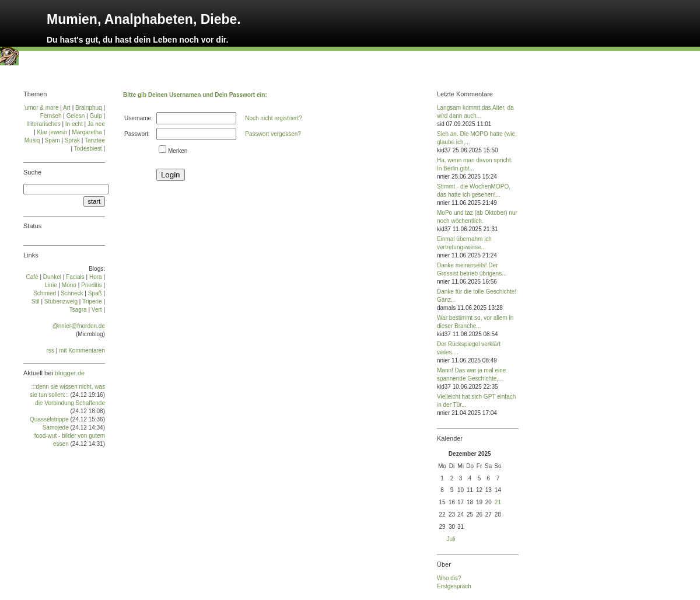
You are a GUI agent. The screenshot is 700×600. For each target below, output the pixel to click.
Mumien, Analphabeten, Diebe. (144, 19)
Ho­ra (96, 277)
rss (50, 350)
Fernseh (51, 116)
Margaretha (87, 132)
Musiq (32, 140)
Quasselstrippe (49, 419)
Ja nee (96, 124)
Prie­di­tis (92, 285)
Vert (97, 310)
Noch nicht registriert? (273, 118)
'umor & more (41, 108)
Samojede (56, 428)
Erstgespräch (454, 586)
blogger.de (70, 373)
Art (67, 108)
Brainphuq (89, 108)
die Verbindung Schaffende (70, 403)
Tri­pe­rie (92, 301)
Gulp (95, 116)
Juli (451, 539)
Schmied (45, 293)
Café (32, 277)
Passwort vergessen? (273, 134)
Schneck (72, 293)
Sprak (72, 140)
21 (498, 502)
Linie (51, 285)
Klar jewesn (52, 132)
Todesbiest (88, 149)
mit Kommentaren (82, 350)
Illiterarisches (43, 124)
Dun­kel (52, 277)
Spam (52, 140)
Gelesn (76, 116)
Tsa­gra (78, 310)
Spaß (95, 293)
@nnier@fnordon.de (79, 326)
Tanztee (95, 140)
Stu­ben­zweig (61, 301)
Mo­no (69, 285)
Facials (75, 277)
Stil (36, 301)
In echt (74, 124)
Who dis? (449, 578)
